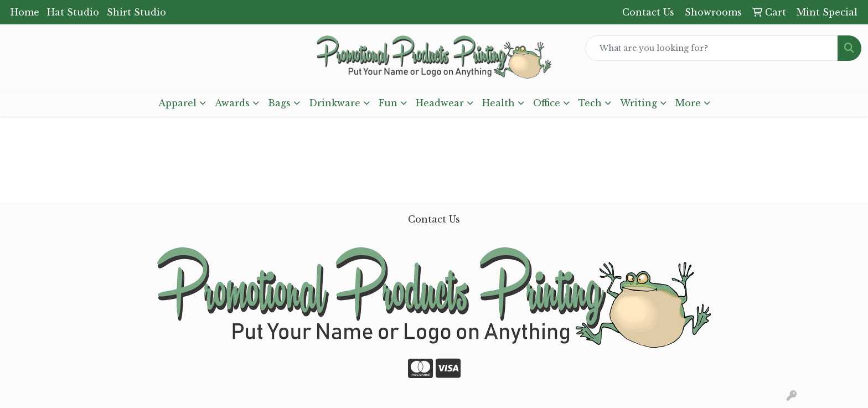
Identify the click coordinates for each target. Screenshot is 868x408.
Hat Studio (73, 12)
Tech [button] (590, 103)
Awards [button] (232, 103)
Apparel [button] (177, 103)
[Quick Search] (712, 48)
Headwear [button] (440, 103)
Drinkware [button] (335, 103)
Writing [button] (639, 103)
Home (25, 12)
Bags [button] (279, 103)
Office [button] (547, 103)
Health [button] (498, 103)
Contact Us (434, 219)
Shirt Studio (136, 12)
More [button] (688, 103)
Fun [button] (388, 103)
